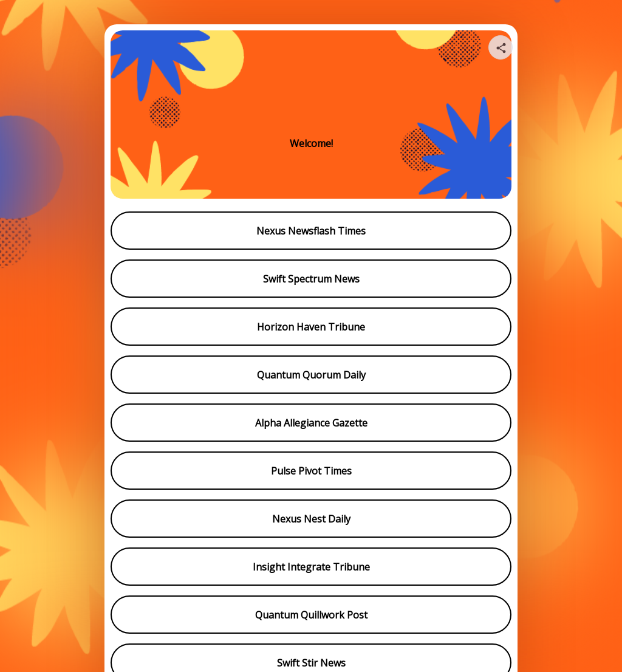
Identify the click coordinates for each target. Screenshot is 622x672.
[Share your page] (501, 47)
